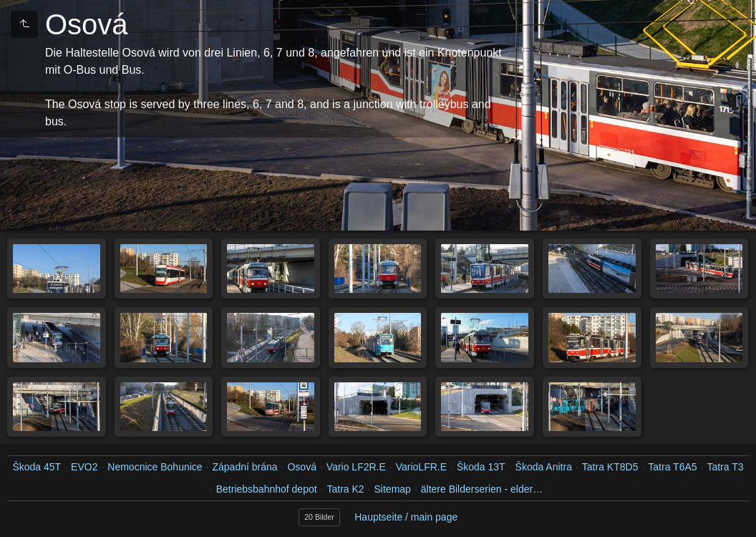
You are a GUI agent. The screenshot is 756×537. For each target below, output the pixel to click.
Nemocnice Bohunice (155, 467)
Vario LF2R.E (356, 467)
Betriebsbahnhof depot (267, 489)
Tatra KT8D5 (610, 467)
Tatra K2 (345, 489)
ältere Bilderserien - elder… (482, 489)
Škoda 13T (481, 467)
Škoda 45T (37, 467)
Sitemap (393, 489)
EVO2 (84, 467)
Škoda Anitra (544, 467)
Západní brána (245, 467)
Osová (301, 467)
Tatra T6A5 (672, 467)
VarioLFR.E (421, 467)
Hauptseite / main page (406, 517)
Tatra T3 (725, 467)
